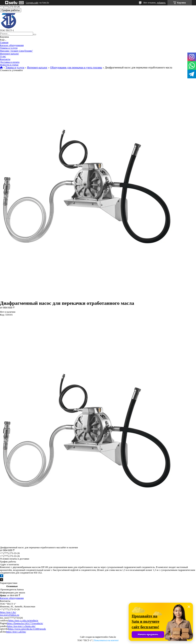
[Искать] (35, 35)
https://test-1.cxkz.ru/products (23, 620)
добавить (161, 3)
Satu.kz (113, 637)
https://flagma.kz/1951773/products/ (25, 623)
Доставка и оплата (10, 62)
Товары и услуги (9, 48)
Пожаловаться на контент (106, 640)
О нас (3, 56)
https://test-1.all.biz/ (16, 632)
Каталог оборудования (12, 45)
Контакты (5, 59)
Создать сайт (32, 3)
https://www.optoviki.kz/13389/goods (27, 629)
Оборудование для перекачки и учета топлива (76, 68)
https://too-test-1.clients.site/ (21, 626)
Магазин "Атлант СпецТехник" (16, 51)
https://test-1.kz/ (8, 612)
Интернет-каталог (9, 54)
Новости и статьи (9, 65)
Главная (4, 42)
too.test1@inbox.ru (10, 615)
